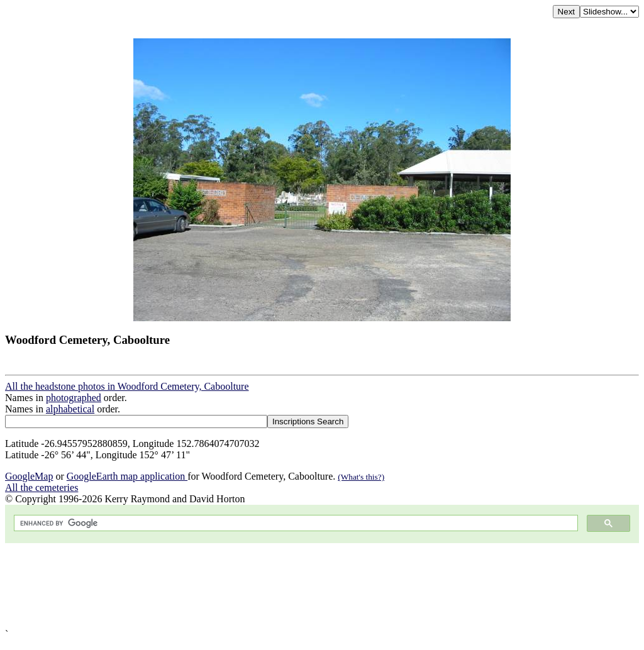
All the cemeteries (42, 488)
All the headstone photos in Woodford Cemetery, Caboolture (127, 386)
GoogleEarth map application (127, 476)
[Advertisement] (322, 586)
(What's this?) (361, 477)
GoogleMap (29, 476)
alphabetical (70, 409)
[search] (295, 523)
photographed (74, 398)
